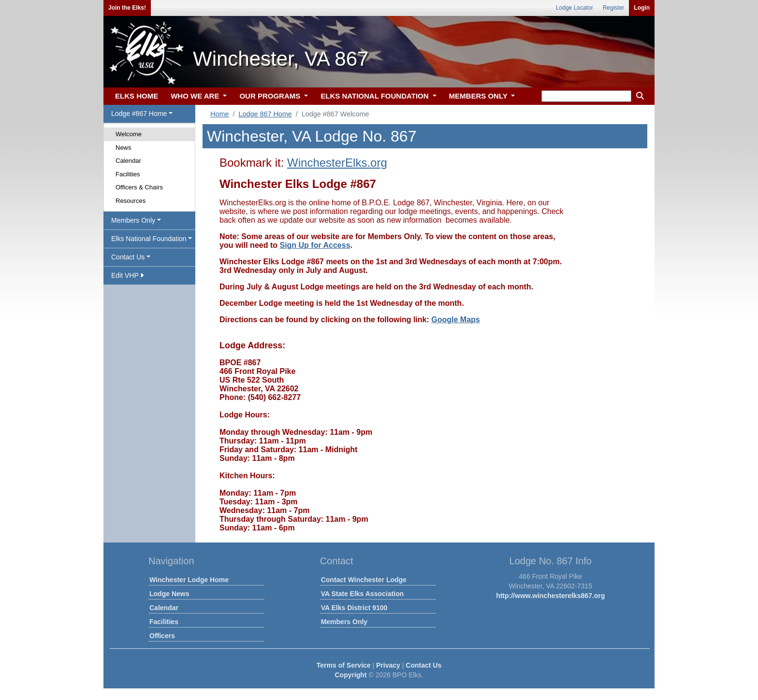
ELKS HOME (137, 96)
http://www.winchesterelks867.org (550, 596)
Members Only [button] (133, 220)
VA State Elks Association (362, 594)
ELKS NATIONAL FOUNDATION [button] (376, 96)
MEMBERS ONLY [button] (479, 96)
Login (642, 8)
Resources (131, 201)
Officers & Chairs (139, 187)
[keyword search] (586, 96)
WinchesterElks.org (337, 163)
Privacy (388, 665)
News (124, 148)
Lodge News (169, 594)
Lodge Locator (575, 8)
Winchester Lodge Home (189, 580)
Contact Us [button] (128, 257)
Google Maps (455, 320)
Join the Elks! (127, 8)
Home (219, 114)
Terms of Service (344, 665)
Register (614, 8)
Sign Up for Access (315, 245)
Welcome (129, 134)
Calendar (128, 161)
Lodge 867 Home (265, 114)
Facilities (128, 174)
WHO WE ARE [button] (196, 96)
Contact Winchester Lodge (364, 580)
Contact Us (423, 665)
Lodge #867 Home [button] (139, 114)
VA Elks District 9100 (354, 608)
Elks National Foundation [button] (149, 239)
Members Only (344, 622)
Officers (162, 636)
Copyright (350, 675)
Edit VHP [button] (127, 275)
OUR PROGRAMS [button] (271, 96)
